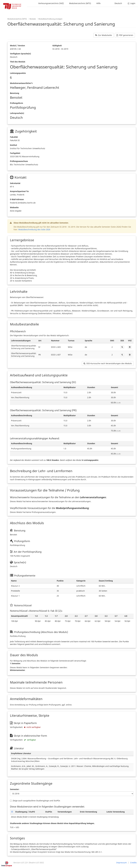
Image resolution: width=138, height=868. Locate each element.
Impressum (121, 863)
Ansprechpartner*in (19, 191)
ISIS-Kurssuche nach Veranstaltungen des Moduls (108, 363)
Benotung (15, 93)
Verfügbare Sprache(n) (20, 54)
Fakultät (14, 137)
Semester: (15, 789)
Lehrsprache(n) (17, 113)
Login (131, 3)
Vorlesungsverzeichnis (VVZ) (51, 3)
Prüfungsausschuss (19, 161)
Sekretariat (15, 183)
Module (33, 19)
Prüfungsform (17, 103)
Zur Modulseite (103, 35)
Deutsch (118, 3)
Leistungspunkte (18, 73)
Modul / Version (17, 46)
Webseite (14, 207)
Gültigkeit (57, 46)
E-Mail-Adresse (17, 199)
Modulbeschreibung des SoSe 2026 (34, 229)
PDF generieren (125, 35)
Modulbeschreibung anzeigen (50, 19)
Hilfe (98, 3)
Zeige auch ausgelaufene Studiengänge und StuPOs (35, 801)
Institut (13, 145)
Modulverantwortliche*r (21, 83)
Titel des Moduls (18, 62)
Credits (133, 863)
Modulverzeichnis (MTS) (80, 3)
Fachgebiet (15, 153)
